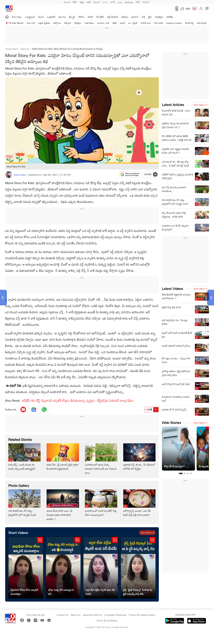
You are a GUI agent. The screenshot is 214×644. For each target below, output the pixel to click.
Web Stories (172, 423)
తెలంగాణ (62, 17)
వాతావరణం (89, 23)
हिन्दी (75, 2)
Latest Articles (173, 105)
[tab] (181, 474)
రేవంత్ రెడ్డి (189, 23)
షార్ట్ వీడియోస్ (113, 17)
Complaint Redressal (115, 615)
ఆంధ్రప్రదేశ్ (51, 17)
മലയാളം (129, 2)
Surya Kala (20, 175)
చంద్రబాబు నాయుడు (174, 23)
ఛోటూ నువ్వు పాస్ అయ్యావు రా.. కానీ (62, 592)
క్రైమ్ (150, 17)
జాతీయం (125, 17)
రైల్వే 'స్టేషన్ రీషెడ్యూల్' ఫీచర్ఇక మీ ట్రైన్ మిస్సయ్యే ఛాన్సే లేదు (138, 592)
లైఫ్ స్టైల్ (72, 17)
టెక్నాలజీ (68, 23)
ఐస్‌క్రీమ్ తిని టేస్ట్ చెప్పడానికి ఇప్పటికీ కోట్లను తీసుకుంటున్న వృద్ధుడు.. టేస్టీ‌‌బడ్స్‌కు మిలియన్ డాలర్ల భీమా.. (78, 400)
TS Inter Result (16, 23)
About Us (75, 615)
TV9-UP (145, 2)
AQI (188, 9)
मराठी (89, 2)
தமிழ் (120, 2)
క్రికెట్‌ (115, 23)
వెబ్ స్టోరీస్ (100, 17)
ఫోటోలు (82, 17)
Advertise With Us (93, 615)
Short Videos (18, 533)
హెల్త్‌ (143, 17)
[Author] (9, 175)
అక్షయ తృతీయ (44, 23)
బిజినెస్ (90, 17)
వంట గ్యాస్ (31, 23)
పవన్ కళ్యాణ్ (202, 23)
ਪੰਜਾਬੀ (112, 2)
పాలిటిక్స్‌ (170, 17)
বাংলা (105, 2)
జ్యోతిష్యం (78, 23)
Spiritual (25, 49)
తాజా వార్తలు (17, 17)
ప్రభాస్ (123, 23)
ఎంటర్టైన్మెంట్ (30, 17)
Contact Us (62, 615)
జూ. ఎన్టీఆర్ (133, 23)
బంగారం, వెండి (103, 23)
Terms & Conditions (107, 621)
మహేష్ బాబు (146, 23)
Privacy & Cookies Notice (142, 615)
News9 (67, 2)
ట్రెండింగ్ (135, 17)
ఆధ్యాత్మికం (159, 17)
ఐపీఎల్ (41, 17)
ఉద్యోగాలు (57, 23)
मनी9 (138, 2)
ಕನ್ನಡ (82, 2)
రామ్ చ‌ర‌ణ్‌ (159, 23)
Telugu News (12, 49)
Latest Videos (173, 289)
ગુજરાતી (97, 2)
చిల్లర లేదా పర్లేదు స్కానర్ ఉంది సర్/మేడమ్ (100, 592)
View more (147, 533)
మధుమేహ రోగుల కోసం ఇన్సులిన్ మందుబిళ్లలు (24, 592)
